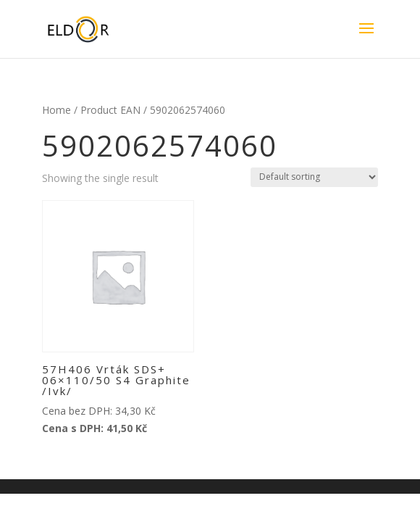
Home (56, 110)
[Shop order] (314, 177)
